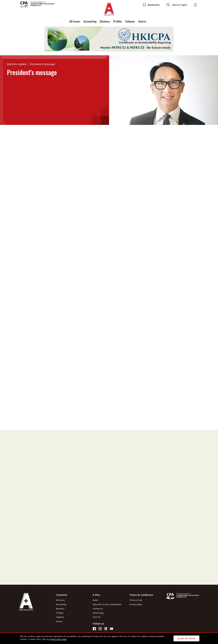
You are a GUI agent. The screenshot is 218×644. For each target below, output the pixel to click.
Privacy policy (136, 604)
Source (142, 21)
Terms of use (136, 600)
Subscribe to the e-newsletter (107, 604)
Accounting (90, 21)
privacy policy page (58, 639)
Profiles (118, 21)
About (95, 600)
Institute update (17, 64)
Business (105, 21)
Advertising (98, 613)
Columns (130, 21)
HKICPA (96, 617)
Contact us (98, 608)
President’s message (43, 64)
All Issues (75, 21)
